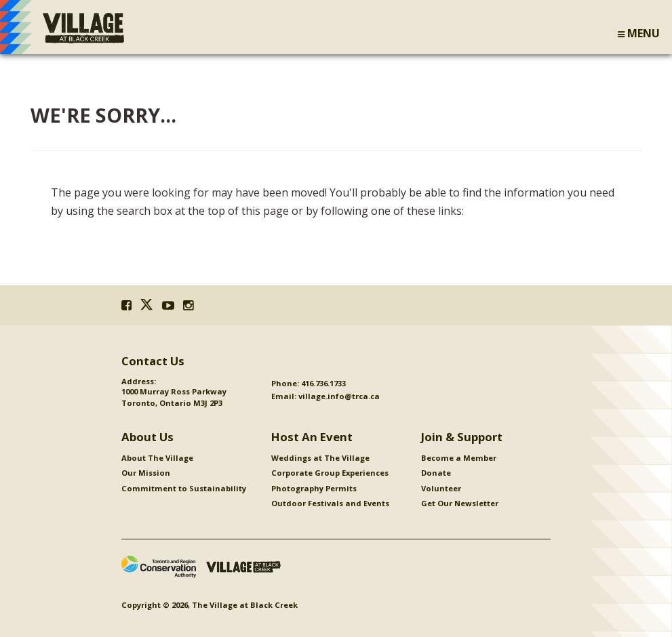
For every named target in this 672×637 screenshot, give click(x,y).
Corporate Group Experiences (330, 473)
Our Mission (146, 473)
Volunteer (441, 488)
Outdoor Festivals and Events (330, 503)
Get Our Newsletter (460, 503)
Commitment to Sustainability (184, 488)
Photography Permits (314, 488)
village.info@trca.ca (339, 396)
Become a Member (459, 458)
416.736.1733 (323, 383)
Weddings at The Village (320, 458)
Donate (436, 473)
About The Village (157, 458)
